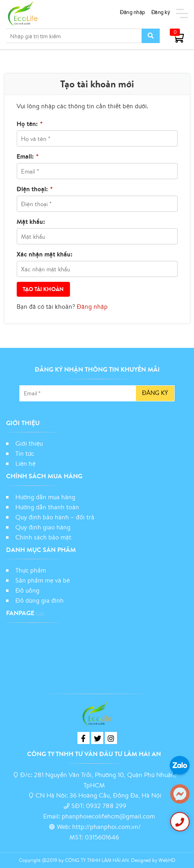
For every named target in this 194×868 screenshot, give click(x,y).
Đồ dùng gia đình (40, 600)
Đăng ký (161, 12)
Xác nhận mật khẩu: (45, 254)
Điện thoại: (35, 189)
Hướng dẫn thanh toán (47, 507)
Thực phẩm (31, 570)
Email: (28, 156)
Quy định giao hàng (43, 527)
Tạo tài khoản (43, 289)
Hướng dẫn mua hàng (45, 497)
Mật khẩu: (31, 221)
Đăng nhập (132, 12)
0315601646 (102, 837)
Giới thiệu (29, 443)
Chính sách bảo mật (44, 537)
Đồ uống (27, 590)
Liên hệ (25, 463)
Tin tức (25, 453)
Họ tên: (30, 124)
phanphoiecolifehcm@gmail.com (108, 816)
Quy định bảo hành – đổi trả (55, 517)
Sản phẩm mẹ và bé (43, 580)
